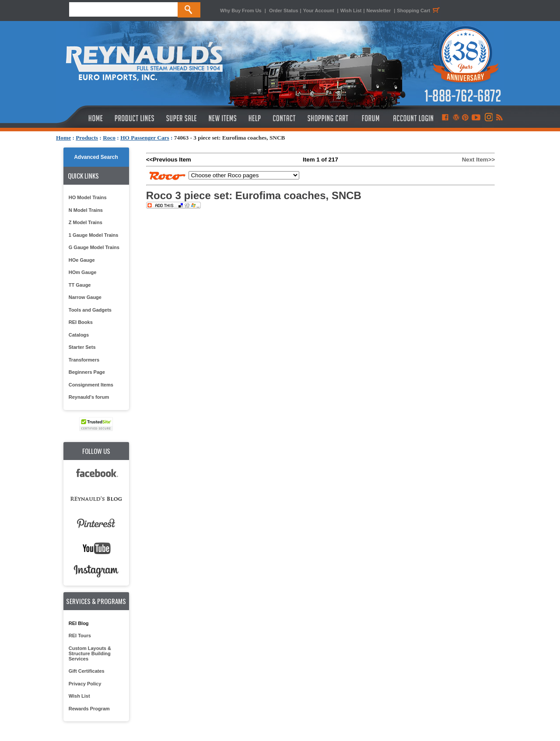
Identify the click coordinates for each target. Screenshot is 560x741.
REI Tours (80, 636)
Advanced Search (96, 157)
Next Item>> (479, 160)
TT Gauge (80, 285)
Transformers (84, 360)
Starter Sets (82, 347)
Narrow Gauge (85, 297)
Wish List (351, 11)
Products (87, 138)
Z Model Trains (86, 222)
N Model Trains (86, 210)
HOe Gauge (82, 260)
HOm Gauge (83, 272)
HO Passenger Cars (145, 138)
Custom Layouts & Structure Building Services (90, 653)
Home (63, 138)
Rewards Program (89, 709)
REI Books (81, 322)
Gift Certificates (87, 671)
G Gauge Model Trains (94, 247)
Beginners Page (87, 372)
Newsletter (379, 11)
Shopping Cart (420, 11)
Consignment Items (91, 385)
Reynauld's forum (89, 397)
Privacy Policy (85, 684)
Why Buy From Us (241, 11)
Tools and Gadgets (90, 310)
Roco (109, 138)
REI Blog (79, 623)
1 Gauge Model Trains (94, 235)
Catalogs (79, 335)
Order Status (284, 11)
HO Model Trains (88, 197)
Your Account (319, 11)
